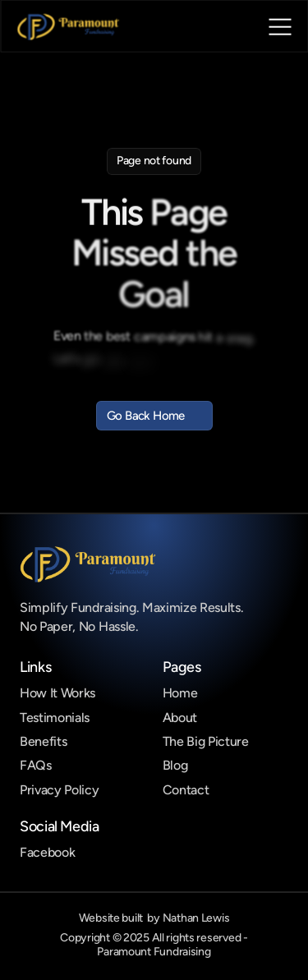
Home (180, 693)
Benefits (43, 741)
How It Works (57, 693)
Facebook (47, 852)
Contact (186, 790)
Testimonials (55, 718)
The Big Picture (206, 741)
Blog (175, 765)
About (180, 718)
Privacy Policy (60, 790)
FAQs (36, 765)
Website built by (154, 918)
